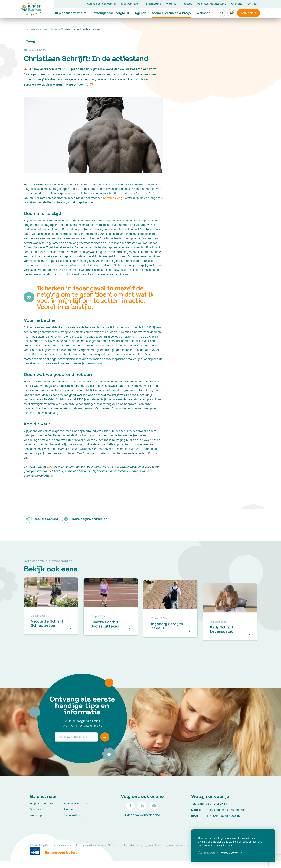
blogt (50, 467)
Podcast (187, 4)
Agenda (140, 13)
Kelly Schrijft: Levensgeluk (222, 640)
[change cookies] (208, 853)
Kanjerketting (153, 4)
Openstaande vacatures (212, 4)
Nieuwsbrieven (130, 4)
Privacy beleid (84, 845)
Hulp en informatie (68, 13)
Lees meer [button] (229, 845)
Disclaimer (113, 845)
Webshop (203, 13)
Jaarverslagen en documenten (172, 845)
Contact (252, 4)
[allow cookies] (231, 853)
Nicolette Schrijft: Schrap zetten (48, 640)
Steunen (69, 810)
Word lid (171, 4)
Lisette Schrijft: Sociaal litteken (105, 640)
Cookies (100, 845)
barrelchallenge (114, 198)
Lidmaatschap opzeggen (137, 845)
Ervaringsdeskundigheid (110, 13)
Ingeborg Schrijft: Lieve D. (167, 640)
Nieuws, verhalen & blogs (171, 13)
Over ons (237, 4)
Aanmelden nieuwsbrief (101, 4)
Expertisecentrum (75, 804)
